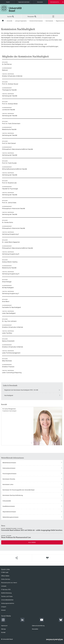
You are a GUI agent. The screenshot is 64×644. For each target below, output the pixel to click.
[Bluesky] (61, 620)
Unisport (4, 607)
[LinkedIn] (22, 620)
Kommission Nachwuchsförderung (13, 495)
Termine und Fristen (7, 596)
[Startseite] (3, 21)
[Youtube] (42, 620)
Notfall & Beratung (6, 593)
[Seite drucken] (47, 558)
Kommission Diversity (9, 479)
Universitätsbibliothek (7, 600)
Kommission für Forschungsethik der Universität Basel (18, 490)
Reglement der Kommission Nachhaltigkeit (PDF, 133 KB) (21, 390)
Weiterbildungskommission (11, 517)
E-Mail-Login (5, 572)
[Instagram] (3, 620)
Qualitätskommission (9, 506)
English (8, 2)
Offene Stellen (5, 576)
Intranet (3, 610)
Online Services (6, 579)
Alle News (32, 542)
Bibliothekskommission (9, 463)
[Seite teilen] (17, 558)
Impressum (4, 626)
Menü (53, 17)
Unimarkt (4, 586)
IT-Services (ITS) (6, 589)
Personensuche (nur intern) (9, 583)
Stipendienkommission (9, 512)
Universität (9, 21)
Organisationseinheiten (24, 2)
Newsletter (35, 629)
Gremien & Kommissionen (36, 21)
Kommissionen (49, 21)
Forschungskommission (9, 474)
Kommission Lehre (8, 484)
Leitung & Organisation (21, 21)
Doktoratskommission (9, 468)
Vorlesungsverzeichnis (8, 603)
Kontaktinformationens (32, 443)
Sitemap (3, 629)
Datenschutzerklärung (38, 626)
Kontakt (3, 632)
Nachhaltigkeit (9, 395)
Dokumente (40, 2)
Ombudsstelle (7, 501)
